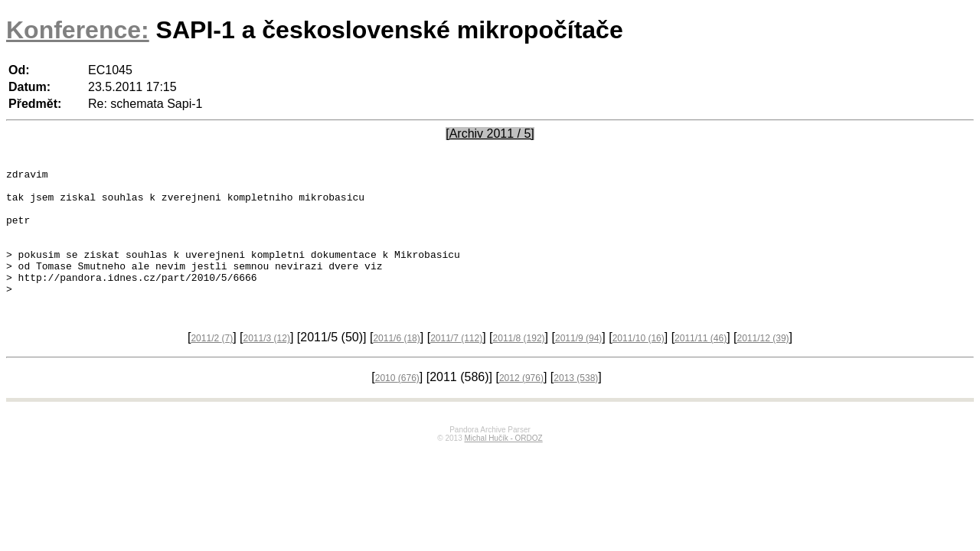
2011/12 (763, 366)
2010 (397, 406)
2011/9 (578, 366)
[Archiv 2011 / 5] (490, 134)
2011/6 (396, 366)
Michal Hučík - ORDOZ (503, 466)
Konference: (78, 30)
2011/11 (701, 366)
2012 (521, 406)
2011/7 (456, 366)
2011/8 (519, 366)
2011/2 (212, 366)
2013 (576, 406)
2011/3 (267, 366)
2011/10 (639, 366)
